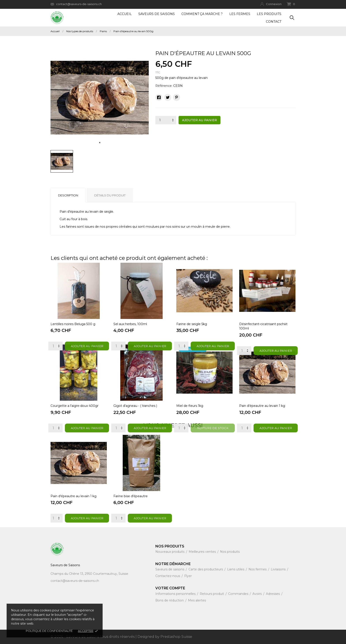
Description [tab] (68, 195)
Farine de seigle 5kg (192, 324)
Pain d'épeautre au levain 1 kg (262, 406)
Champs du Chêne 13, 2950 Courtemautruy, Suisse (89, 574)
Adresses (273, 594)
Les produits (269, 14)
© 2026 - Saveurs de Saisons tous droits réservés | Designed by (105, 637)
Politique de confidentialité (49, 631)
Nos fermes (258, 569)
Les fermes (240, 14)
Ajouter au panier (199, 120)
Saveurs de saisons (170, 569)
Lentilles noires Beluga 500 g (73, 324)
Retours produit (212, 594)
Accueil (125, 14)
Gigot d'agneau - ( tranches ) (135, 406)
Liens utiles (236, 569)
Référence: (164, 86)
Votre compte (170, 588)
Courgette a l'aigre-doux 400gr (74, 406)
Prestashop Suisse (176, 637)
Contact (274, 22)
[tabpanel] (100, 98)
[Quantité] (166, 120)
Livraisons (279, 569)
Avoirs (258, 594)
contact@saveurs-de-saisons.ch (76, 4)
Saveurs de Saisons (157, 14)
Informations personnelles (176, 594)
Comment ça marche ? (202, 14)
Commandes (239, 594)
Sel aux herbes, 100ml (130, 324)
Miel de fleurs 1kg (190, 406)
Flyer (188, 576)
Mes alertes (197, 600)
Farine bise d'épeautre (131, 496)
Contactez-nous (168, 576)
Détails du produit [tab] (110, 195)
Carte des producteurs (206, 569)
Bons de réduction (170, 600)
